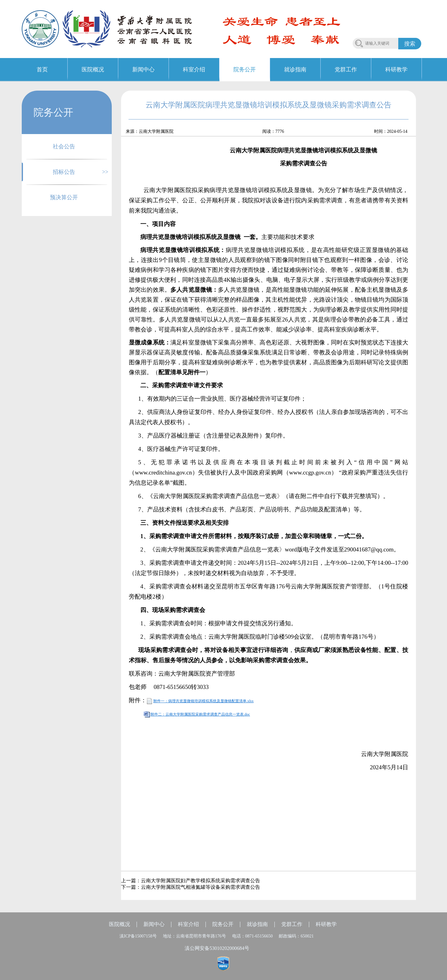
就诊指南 (257, 924)
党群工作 (292, 924)
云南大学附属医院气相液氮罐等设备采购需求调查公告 (201, 887)
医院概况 (120, 924)
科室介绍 (188, 924)
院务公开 (223, 924)
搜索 (410, 44)
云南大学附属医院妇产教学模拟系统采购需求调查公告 (201, 881)
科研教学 (326, 924)
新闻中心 (154, 924)
